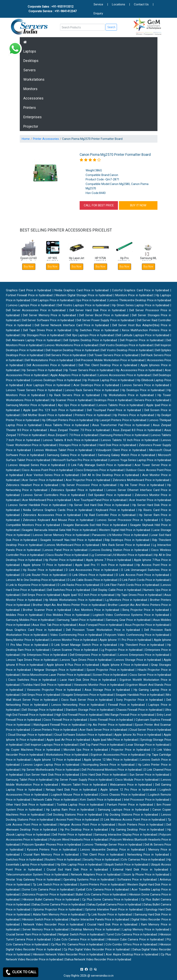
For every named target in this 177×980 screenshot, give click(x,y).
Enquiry (98, 13)
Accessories (33, 98)
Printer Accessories (46, 139)
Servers (30, 70)
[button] (30, 254)
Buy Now (53, 266)
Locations (119, 4)
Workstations (34, 79)
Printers (30, 108)
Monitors (30, 89)
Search (111, 27)
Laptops (30, 51)
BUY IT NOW (138, 205)
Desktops (31, 61)
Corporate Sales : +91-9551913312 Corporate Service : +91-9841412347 (53, 9)
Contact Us (141, 4)
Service (98, 4)
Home (26, 139)
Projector (31, 126)
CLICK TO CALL (21, 972)
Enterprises (33, 117)
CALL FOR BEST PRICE (99, 205)
